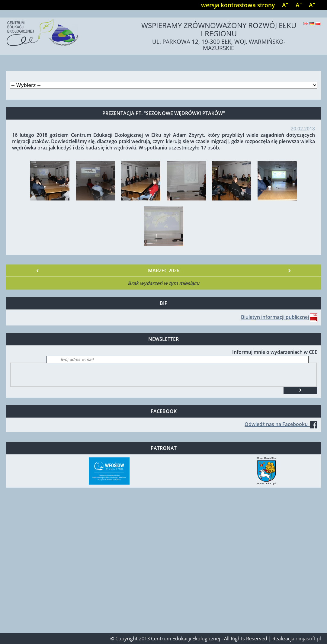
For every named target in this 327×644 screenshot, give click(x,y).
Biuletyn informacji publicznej (275, 317)
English (306, 23)
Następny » (289, 271)
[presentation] (56, 375)
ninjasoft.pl (308, 639)
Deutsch (312, 23)
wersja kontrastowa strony (238, 5)
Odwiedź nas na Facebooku (281, 424)
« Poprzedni (38, 271)
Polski (318, 23)
